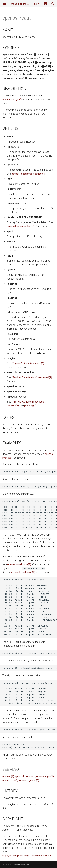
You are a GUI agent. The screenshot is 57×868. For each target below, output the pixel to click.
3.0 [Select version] (35, 4)
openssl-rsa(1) (10, 780)
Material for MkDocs (21, 865)
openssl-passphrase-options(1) (29, 174)
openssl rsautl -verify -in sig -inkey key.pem (30, 486)
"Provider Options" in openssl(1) (29, 402)
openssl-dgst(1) (45, 776)
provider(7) (13, 406)
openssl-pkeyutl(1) (13, 100)
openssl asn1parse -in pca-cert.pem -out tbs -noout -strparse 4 (30, 730)
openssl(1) (8, 776)
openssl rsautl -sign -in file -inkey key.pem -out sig (30, 472)
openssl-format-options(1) (21, 226)
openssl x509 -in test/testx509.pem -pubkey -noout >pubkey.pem (30, 668)
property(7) (30, 406)
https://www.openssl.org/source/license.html (27, 856)
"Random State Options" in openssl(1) (32, 377)
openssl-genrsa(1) (29, 780)
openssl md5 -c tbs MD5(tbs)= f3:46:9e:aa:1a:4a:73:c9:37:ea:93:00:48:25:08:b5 (30, 746)
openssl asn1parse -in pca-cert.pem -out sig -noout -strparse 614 (30, 653)
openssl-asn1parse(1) (19, 564)
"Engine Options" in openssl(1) (28, 363)
